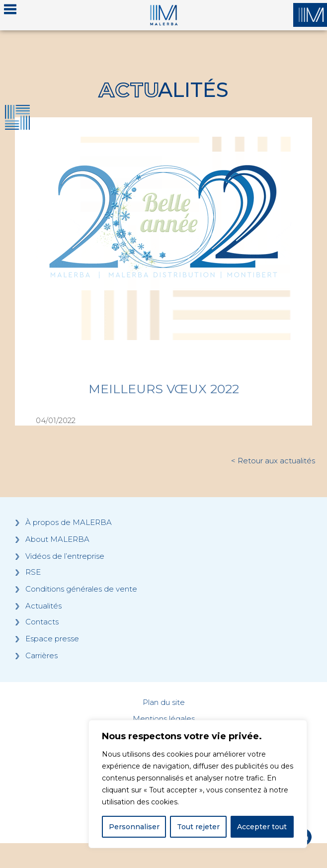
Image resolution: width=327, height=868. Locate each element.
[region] (198, 784)
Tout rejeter (198, 827)
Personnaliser (134, 827)
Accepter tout (262, 827)
